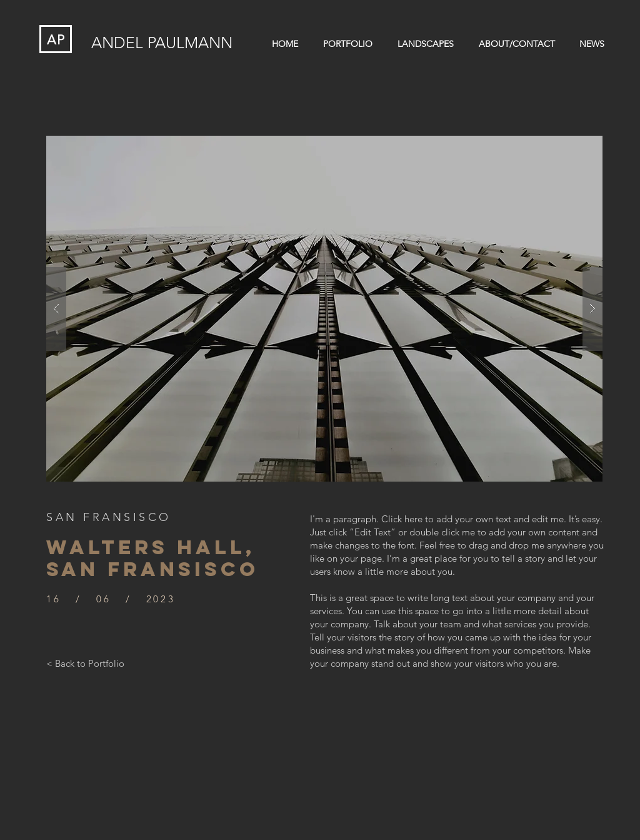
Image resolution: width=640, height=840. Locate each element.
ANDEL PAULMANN (162, 43)
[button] (324, 309)
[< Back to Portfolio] (85, 663)
